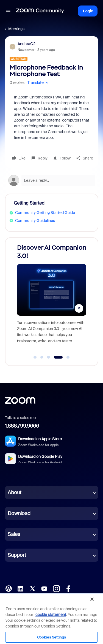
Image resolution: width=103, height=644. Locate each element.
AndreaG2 (27, 44)
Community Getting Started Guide (45, 213)
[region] (51, 618)
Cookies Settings (51, 637)
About (15, 492)
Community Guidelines (35, 221)
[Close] (92, 599)
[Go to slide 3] (49, 357)
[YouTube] (44, 588)
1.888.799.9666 (22, 426)
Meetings (16, 29)
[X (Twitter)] (32, 588)
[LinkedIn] (20, 588)
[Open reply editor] (52, 180)
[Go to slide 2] (42, 357)
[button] (8, 11)
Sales (14, 534)
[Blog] (9, 588)
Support (17, 555)
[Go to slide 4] (58, 357)
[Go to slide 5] (68, 357)
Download (19, 513)
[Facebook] (68, 588)
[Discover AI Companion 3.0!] (52, 296)
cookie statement (51, 615)
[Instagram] (56, 588)
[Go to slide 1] (35, 357)
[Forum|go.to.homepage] (40, 11)
